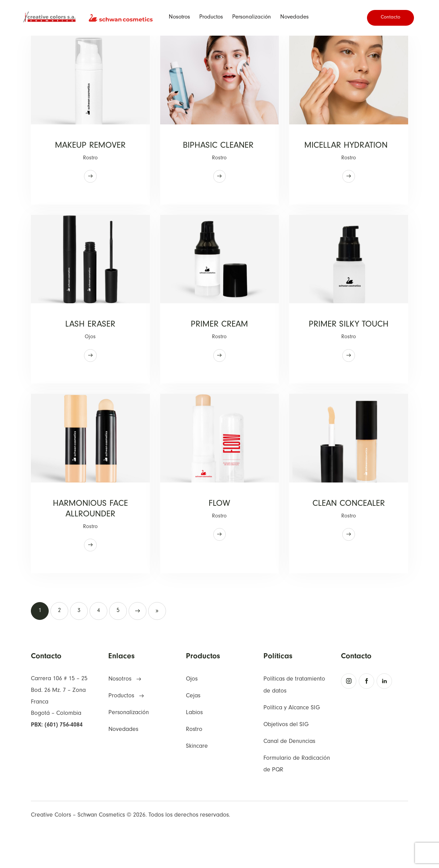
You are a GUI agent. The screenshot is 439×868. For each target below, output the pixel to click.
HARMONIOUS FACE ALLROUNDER (90, 544)
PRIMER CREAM (219, 342)
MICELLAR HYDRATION (349, 154)
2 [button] (60, 648)
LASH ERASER (90, 342)
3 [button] (79, 648)
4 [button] (99, 648)
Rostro (90, 161)
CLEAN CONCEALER (349, 537)
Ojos (90, 356)
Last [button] (157, 648)
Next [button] (138, 648)
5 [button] (118, 648)
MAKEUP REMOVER (90, 148)
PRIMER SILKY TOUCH (349, 349)
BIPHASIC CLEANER (219, 148)
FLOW (219, 537)
